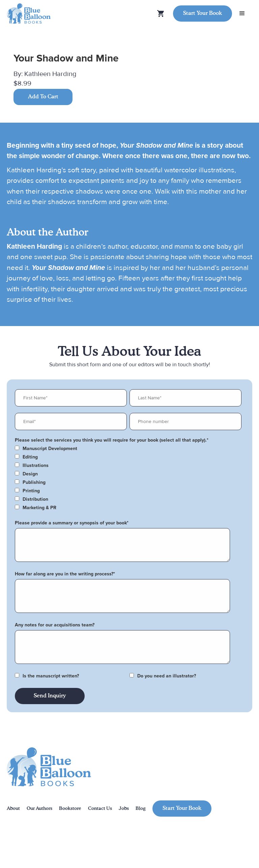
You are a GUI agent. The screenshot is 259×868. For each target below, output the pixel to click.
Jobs (124, 809)
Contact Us (100, 809)
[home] (29, 14)
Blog (141, 809)
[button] (242, 14)
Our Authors (39, 809)
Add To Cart (43, 97)
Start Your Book (203, 14)
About (13, 809)
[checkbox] (128, 449)
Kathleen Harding (50, 74)
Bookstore (70, 809)
